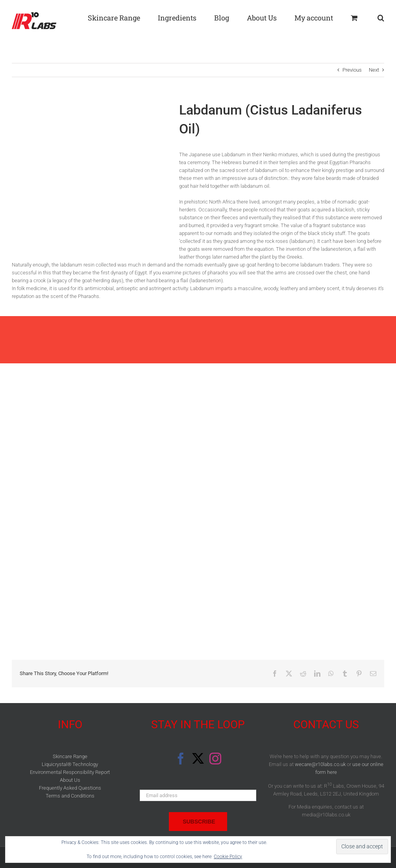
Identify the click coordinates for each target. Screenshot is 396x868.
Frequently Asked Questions (70, 788)
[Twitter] (198, 759)
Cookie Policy (228, 857)
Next (374, 70)
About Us (70, 780)
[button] (381, 17)
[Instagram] (215, 759)
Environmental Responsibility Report (70, 772)
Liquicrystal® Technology (70, 764)
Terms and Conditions (70, 796)
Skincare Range (70, 756)
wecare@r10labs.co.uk (320, 764)
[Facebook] (181, 759)
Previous (352, 70)
